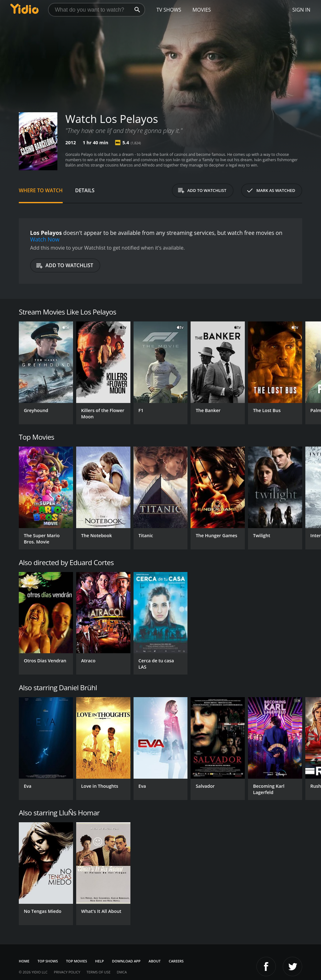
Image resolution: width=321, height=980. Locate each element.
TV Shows (169, 10)
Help (100, 961)
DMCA (122, 972)
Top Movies (77, 961)
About (155, 961)
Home (24, 961)
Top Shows (48, 961)
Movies (202, 10)
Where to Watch (41, 190)
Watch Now (45, 239)
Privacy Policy (67, 972)
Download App (126, 961)
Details (85, 190)
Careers (176, 961)
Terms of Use (98, 972)
